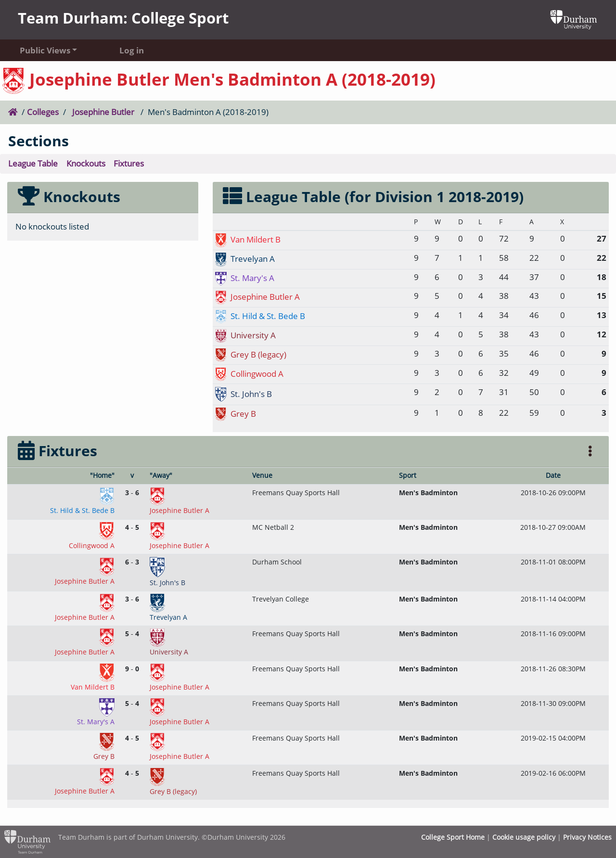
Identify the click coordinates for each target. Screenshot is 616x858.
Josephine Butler (103, 112)
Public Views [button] (45, 50)
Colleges (43, 112)
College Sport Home (453, 837)
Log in (132, 50)
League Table (33, 163)
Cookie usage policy (524, 837)
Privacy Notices (587, 837)
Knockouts (86, 163)
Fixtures (129, 163)
